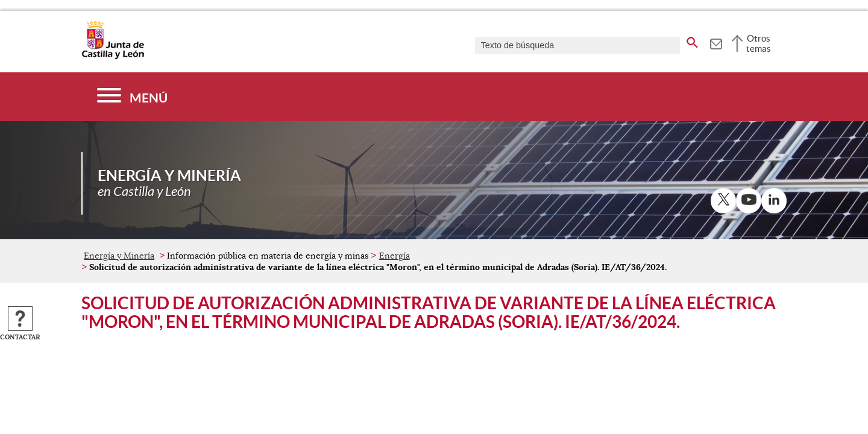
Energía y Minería (119, 256)
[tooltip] (716, 42)
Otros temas (759, 43)
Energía (395, 256)
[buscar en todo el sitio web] (692, 40)
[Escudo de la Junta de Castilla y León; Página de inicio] (113, 57)
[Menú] (132, 97)
